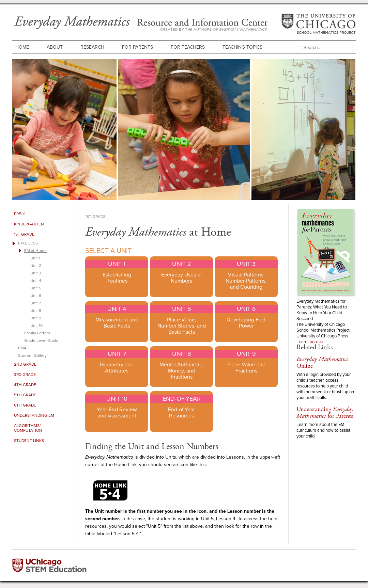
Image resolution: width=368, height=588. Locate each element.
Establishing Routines (117, 278)
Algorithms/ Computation (28, 428)
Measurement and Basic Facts (117, 323)
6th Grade (25, 405)
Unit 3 (36, 273)
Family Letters (37, 333)
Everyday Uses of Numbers (182, 278)
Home (22, 47)
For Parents (137, 47)
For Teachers (188, 47)
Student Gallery (32, 355)
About (55, 47)
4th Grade (25, 385)
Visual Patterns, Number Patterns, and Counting (246, 281)
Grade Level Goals (41, 340)
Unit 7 (36, 303)
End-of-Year (182, 399)
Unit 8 (36, 311)
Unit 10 (36, 325)
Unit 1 (35, 258)
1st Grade (24, 234)
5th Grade (25, 395)
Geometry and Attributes (117, 368)
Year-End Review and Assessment (117, 413)
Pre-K (19, 214)
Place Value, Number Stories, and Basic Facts (182, 326)
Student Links (29, 441)
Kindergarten (29, 224)
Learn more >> (310, 342)
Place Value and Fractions (246, 368)
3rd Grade (25, 375)
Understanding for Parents (325, 412)
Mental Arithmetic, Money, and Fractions (181, 371)
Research (92, 47)
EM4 (22, 348)
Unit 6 (36, 296)
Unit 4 (36, 281)
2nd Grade (25, 364)
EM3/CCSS (28, 243)
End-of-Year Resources (181, 413)
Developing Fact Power (246, 323)
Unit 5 (36, 288)
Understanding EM (34, 415)
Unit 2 (36, 266)
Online (322, 362)
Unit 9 (36, 318)
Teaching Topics (242, 47)
